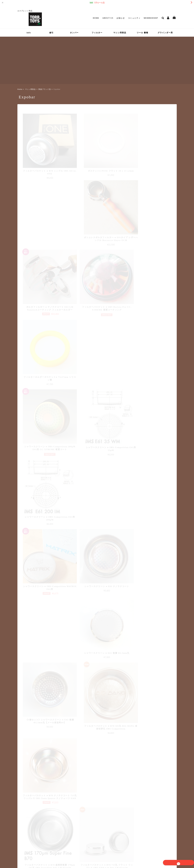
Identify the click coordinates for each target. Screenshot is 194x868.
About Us (108, 18)
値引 (51, 33)
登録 (168, 824)
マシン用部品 (120, 33)
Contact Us (78, 835)
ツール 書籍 (143, 33)
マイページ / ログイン (85, 831)
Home (96, 18)
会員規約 (161, 848)
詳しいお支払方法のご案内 (81, 791)
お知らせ (121, 18)
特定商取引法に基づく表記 (145, 848)
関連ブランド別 (45, 89)
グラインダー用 (165, 33)
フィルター (97, 33)
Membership (151, 18)
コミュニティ (134, 18)
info (29, 33)
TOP (110, 848)
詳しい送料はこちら (84, 764)
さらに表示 (97, 636)
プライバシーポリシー (124, 848)
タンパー (74, 33)
